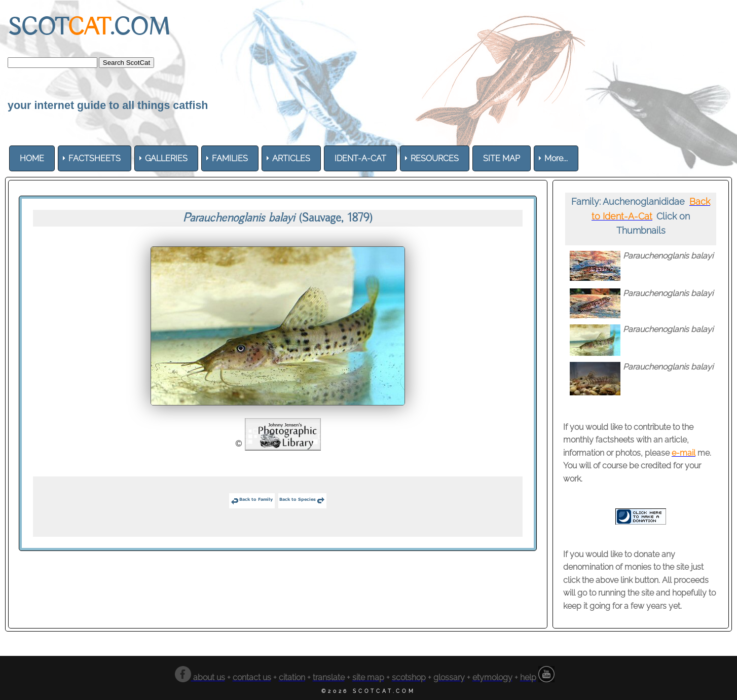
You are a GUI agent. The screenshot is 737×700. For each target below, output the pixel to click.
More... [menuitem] (556, 158)
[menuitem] (32, 158)
